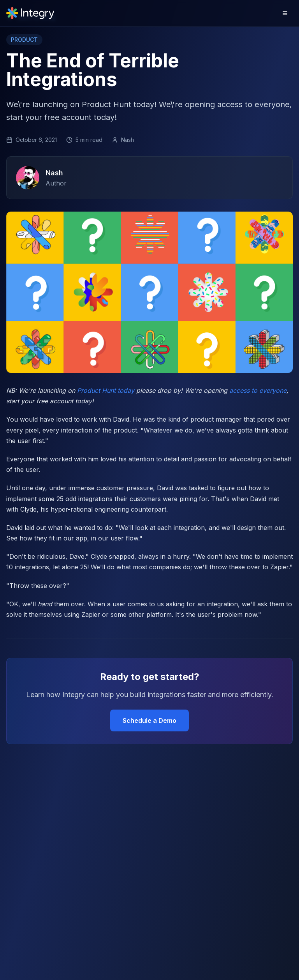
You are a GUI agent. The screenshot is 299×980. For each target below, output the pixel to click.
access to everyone (258, 390)
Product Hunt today (106, 390)
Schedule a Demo (149, 720)
